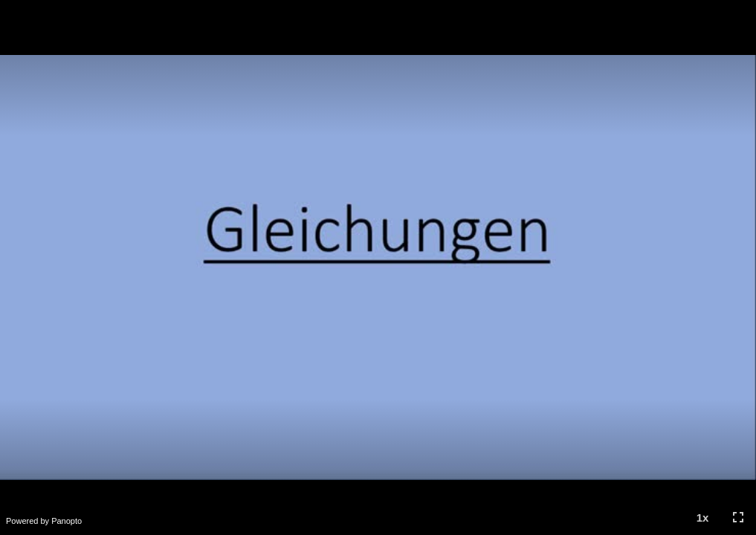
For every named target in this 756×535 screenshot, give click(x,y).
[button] (702, 517)
